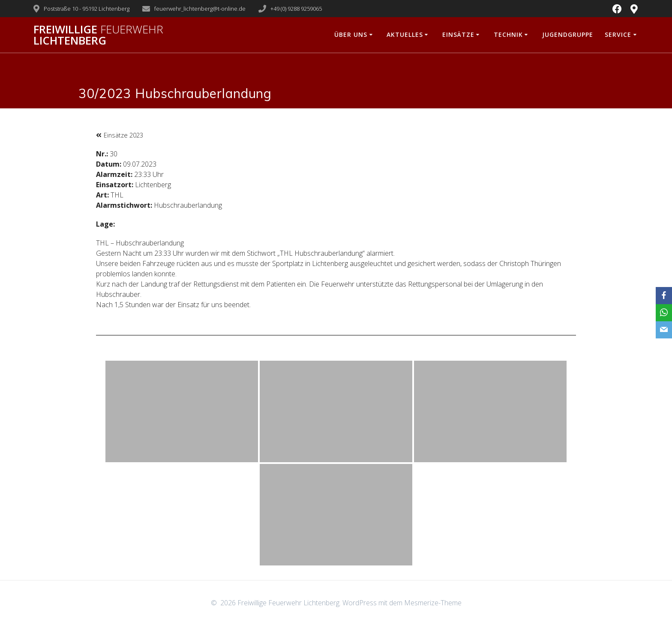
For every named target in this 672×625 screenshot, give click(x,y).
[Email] (664, 330)
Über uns (351, 34)
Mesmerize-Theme (433, 603)
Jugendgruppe (568, 34)
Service (618, 34)
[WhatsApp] (664, 313)
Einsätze (458, 34)
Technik (508, 34)
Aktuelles (405, 34)
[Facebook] (664, 296)
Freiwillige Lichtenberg (98, 35)
